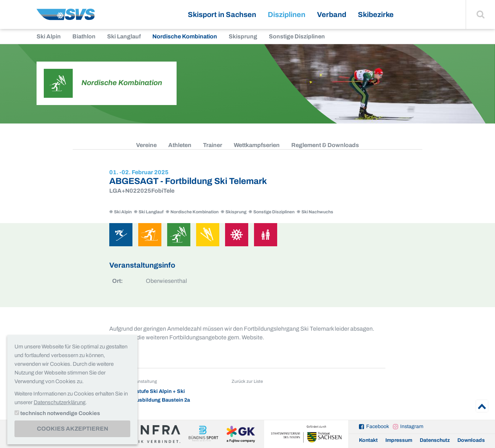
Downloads (471, 440)
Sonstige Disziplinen (297, 36)
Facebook (378, 426)
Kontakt (368, 440)
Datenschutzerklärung (60, 402)
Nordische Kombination (185, 36)
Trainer (213, 145)
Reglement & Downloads (325, 145)
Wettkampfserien (257, 145)
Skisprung (243, 36)
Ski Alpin (49, 36)
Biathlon (84, 36)
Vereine (146, 145)
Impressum (399, 440)
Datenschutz (435, 440)
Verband (332, 14)
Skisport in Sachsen (222, 14)
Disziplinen (287, 14)
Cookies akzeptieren (73, 429)
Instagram (412, 426)
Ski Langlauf (124, 36)
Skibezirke (376, 14)
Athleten (180, 145)
